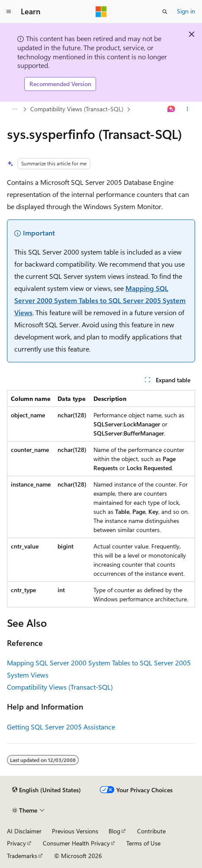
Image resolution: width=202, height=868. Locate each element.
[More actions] (188, 109)
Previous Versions (75, 831)
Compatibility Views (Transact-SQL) (77, 109)
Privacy (16, 843)
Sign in (186, 11)
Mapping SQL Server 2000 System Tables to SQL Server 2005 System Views (100, 300)
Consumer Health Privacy (76, 843)
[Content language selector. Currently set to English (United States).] (46, 790)
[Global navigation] (9, 12)
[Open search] (165, 12)
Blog (114, 831)
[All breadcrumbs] (14, 109)
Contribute (151, 831)
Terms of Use (143, 843)
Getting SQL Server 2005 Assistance (61, 727)
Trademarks (22, 856)
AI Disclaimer (24, 831)
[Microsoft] (101, 12)
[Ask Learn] (172, 109)
